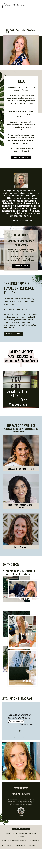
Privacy (15, 853)
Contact (21, 855)
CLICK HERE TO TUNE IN (16, 351)
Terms (8, 853)
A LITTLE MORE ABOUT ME (21, 166)
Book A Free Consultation (28, 853)
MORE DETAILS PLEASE (21, 279)
